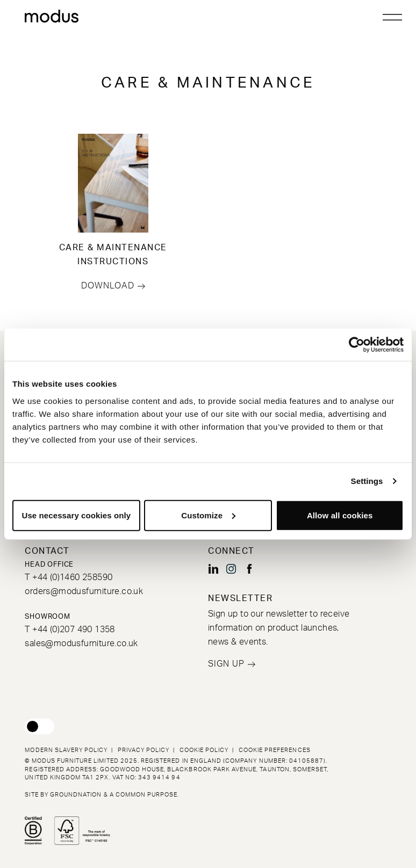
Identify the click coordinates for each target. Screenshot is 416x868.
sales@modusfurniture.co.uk (81, 643)
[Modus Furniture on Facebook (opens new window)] (249, 569)
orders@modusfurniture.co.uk (84, 591)
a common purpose (144, 795)
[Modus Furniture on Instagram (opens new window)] (231, 569)
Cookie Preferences (275, 750)
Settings (367, 481)
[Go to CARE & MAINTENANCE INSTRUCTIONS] (113, 183)
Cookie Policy (204, 750)
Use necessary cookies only (76, 515)
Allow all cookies (340, 515)
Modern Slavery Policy (66, 750)
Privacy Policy (144, 750)
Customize (208, 515)
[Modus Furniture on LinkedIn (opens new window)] (213, 569)
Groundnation (76, 795)
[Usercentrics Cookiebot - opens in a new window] (357, 345)
